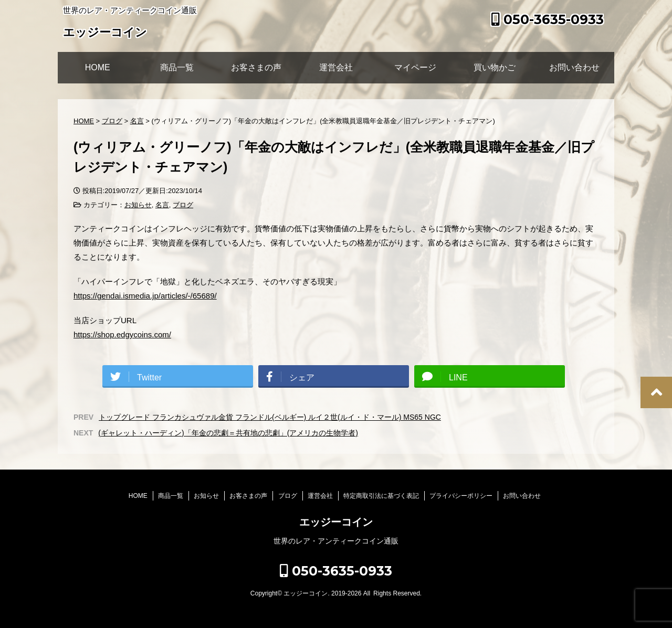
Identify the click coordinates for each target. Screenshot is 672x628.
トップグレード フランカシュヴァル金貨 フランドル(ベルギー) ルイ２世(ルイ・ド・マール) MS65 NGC (270, 417)
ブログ (183, 205)
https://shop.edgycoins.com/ (122, 334)
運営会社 (336, 67)
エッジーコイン (105, 33)
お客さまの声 (256, 67)
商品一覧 (177, 67)
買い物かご (495, 67)
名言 (162, 205)
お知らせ (138, 205)
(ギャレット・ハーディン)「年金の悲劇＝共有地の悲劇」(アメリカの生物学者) (228, 433)
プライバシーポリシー (461, 496)
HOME (98, 67)
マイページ (415, 67)
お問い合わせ (574, 67)
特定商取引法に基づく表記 (381, 496)
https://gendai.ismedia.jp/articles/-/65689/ (145, 296)
